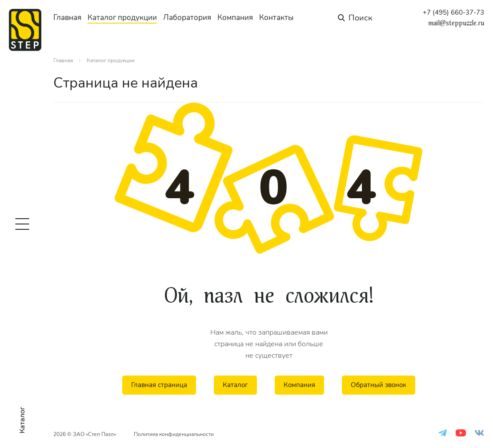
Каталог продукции (122, 18)
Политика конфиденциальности (174, 434)
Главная (67, 18)
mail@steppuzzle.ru (456, 23)
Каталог (235, 385)
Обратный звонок (379, 385)
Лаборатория (187, 18)
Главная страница (159, 385)
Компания (235, 18)
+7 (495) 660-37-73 (453, 13)
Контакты (276, 18)
